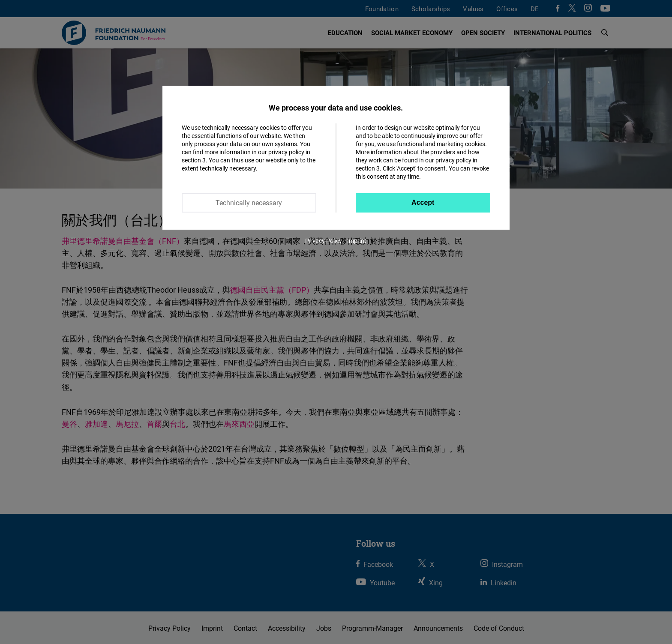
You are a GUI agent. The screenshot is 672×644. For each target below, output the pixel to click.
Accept (423, 202)
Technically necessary (249, 203)
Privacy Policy (324, 241)
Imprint (357, 241)
